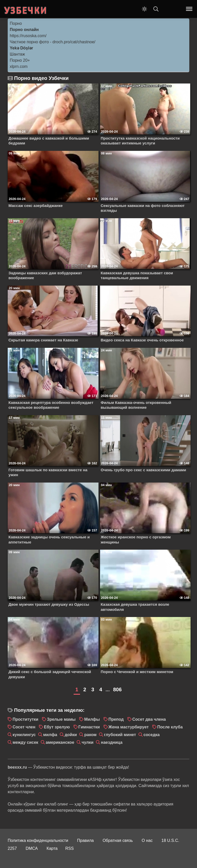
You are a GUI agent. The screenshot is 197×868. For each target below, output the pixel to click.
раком (90, 735)
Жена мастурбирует (129, 727)
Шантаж (17, 54)
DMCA (32, 848)
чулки (87, 742)
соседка (151, 735)
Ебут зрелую (57, 727)
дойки (71, 735)
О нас (147, 840)
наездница (112, 742)
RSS (69, 848)
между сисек (25, 742)
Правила (86, 840)
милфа (50, 735)
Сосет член (24, 727)
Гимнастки (89, 727)
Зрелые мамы (61, 719)
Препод (116, 719)
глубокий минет (120, 735)
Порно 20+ (20, 60)
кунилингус (24, 735)
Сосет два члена (149, 719)
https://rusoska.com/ (28, 36)
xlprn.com (19, 66)
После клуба (170, 727)
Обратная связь (118, 840)
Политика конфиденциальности (38, 840)
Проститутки (25, 719)
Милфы (92, 719)
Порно (16, 23)
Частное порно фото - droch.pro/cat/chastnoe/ (53, 42)
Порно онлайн (24, 30)
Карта (52, 848)
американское (60, 742)
